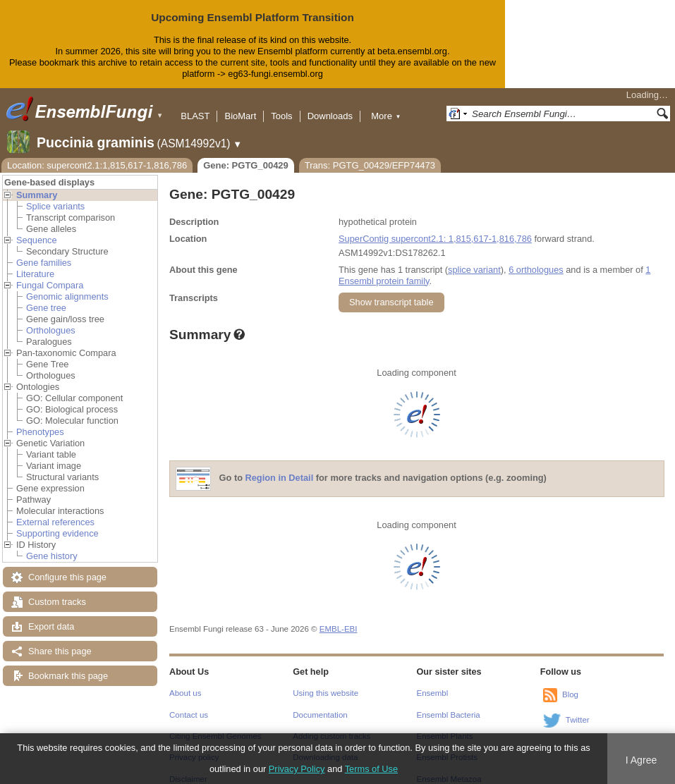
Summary (37, 184)
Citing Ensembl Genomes (215, 725)
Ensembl (433, 682)
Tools (281, 105)
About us (185, 682)
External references (55, 511)
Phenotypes (40, 421)
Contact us (189, 704)
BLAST (195, 105)
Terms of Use (371, 769)
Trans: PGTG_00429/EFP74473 (370, 154)
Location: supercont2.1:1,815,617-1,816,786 (97, 154)
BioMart (240, 105)
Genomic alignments (67, 285)
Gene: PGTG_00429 (246, 154)
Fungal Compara (50, 274)
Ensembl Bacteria (449, 704)
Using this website (326, 682)
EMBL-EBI (339, 618)
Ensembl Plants (445, 725)
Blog (570, 683)
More (386, 105)
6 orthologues (536, 258)
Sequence (37, 229)
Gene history (52, 545)
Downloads (330, 105)
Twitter (578, 709)
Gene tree (46, 296)
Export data (51, 615)
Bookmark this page (68, 664)
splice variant (474, 258)
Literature (35, 263)
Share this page (60, 640)
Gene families (44, 251)
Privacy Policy (297, 769)
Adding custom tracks (332, 725)
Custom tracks (57, 590)
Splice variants (55, 195)
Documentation (320, 704)
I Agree (641, 760)
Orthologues (51, 319)
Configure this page (67, 566)
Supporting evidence (57, 522)
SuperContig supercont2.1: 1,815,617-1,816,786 (435, 227)
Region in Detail (280, 466)
